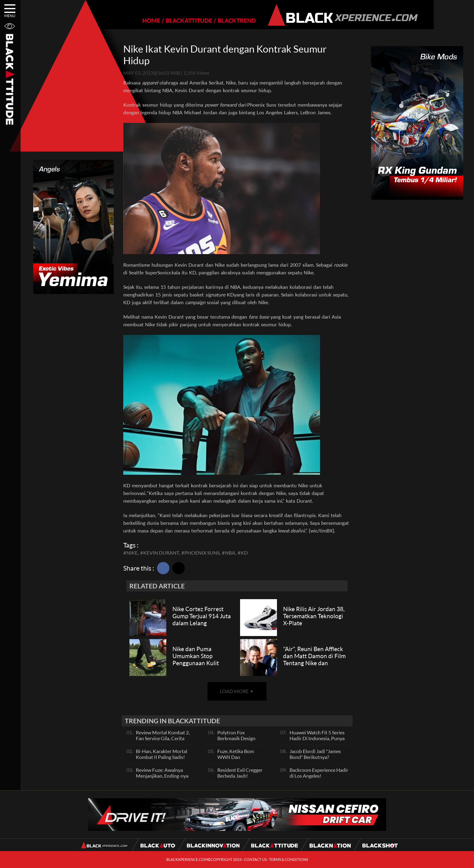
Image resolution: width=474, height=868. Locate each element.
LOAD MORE (237, 691)
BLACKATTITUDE (170, 20)
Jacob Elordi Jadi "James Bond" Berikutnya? (315, 754)
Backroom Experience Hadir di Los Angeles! (319, 773)
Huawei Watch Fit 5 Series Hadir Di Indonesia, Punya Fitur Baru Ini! (317, 738)
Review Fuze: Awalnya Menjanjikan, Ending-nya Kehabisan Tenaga (162, 776)
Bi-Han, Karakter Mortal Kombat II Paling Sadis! (162, 754)
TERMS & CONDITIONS (288, 860)
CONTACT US (255, 860)
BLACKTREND (218, 20)
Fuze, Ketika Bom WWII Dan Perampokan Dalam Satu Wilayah (238, 760)
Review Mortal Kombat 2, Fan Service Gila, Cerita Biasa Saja (163, 738)
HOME (132, 20)
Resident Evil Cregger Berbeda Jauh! (240, 773)
